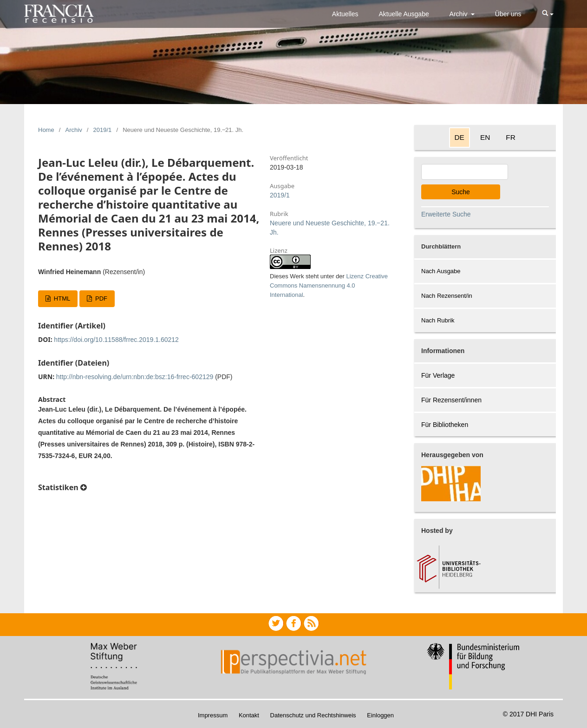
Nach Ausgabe (441, 271)
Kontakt (249, 715)
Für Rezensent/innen (451, 400)
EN (485, 137)
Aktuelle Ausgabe (404, 14)
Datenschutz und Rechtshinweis (313, 715)
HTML (61, 298)
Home (46, 130)
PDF (100, 298)
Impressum (213, 715)
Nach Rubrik (438, 320)
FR (511, 137)
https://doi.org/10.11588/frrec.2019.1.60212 (116, 340)
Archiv (460, 14)
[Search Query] (465, 172)
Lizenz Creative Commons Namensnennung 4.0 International (329, 285)
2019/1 (103, 130)
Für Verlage (438, 375)
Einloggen (380, 715)
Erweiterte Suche (446, 214)
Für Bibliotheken (445, 425)
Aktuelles (345, 14)
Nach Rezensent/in (447, 296)
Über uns (508, 14)
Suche (461, 192)
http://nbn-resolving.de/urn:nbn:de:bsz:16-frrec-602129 (135, 377)
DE (460, 137)
